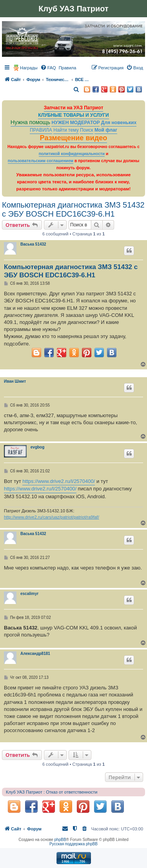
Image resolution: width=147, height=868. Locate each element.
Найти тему (66, 130)
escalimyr (29, 594)
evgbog (38, 447)
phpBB (60, 840)
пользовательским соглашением (41, 161)
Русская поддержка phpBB (73, 844)
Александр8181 (35, 654)
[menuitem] (48, 68)
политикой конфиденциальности (72, 154)
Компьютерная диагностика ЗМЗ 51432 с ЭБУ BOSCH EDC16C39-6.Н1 (73, 209)
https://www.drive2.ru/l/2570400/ (59, 481)
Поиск (87, 130)
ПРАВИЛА (41, 130)
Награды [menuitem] (29, 68)
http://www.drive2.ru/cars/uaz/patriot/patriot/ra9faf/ (52, 517)
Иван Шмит (15, 381)
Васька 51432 (33, 244)
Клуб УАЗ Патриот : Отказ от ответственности (52, 792)
